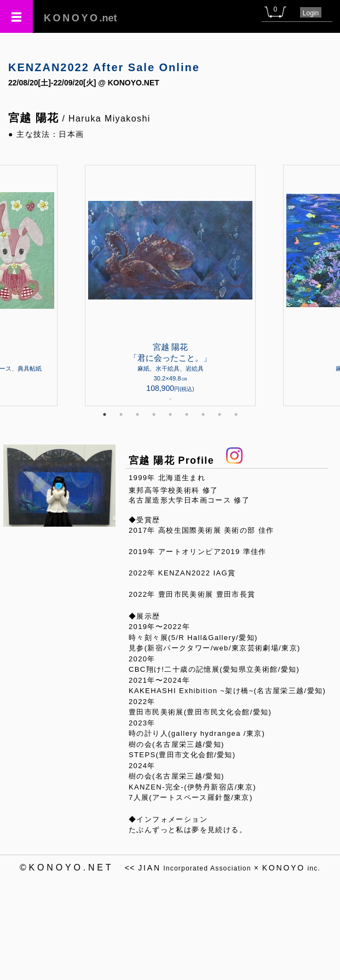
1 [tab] (105, 414)
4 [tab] (154, 414)
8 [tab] (220, 414)
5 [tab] (170, 414)
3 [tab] (137, 414)
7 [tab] (203, 414)
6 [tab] (187, 414)
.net (80, 18)
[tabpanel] (170, 286)
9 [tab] (236, 414)
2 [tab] (121, 414)
